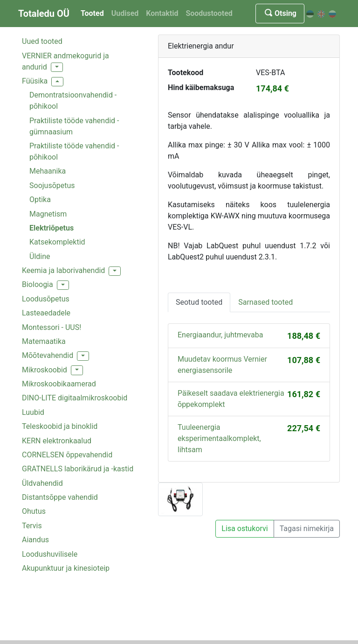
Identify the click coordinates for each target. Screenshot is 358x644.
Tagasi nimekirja (307, 528)
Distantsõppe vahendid (60, 497)
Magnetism (48, 214)
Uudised (125, 13)
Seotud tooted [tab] (199, 302)
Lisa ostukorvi (244, 528)
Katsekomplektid (57, 242)
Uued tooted (42, 41)
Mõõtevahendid (48, 355)
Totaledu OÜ (44, 14)
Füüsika (35, 81)
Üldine (40, 256)
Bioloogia (38, 284)
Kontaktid (162, 13)
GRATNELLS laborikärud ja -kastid (78, 469)
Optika (40, 199)
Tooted (92, 13)
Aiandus (35, 540)
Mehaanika (48, 171)
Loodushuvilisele (50, 554)
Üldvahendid (42, 483)
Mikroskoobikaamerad (59, 384)
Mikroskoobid (45, 370)
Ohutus (34, 511)
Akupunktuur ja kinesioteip (66, 568)
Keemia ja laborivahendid (63, 270)
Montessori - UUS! (52, 327)
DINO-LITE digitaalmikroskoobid (75, 398)
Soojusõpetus (52, 185)
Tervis (32, 526)
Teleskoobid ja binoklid (60, 426)
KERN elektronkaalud (57, 441)
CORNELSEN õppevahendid (67, 455)
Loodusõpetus (46, 299)
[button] (57, 67)
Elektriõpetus (52, 228)
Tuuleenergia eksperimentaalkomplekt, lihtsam (219, 438)
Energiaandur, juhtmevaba (220, 335)
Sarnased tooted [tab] (265, 302)
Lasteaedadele (46, 313)
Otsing (280, 13)
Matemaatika (44, 341)
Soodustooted (209, 13)
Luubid (33, 412)
